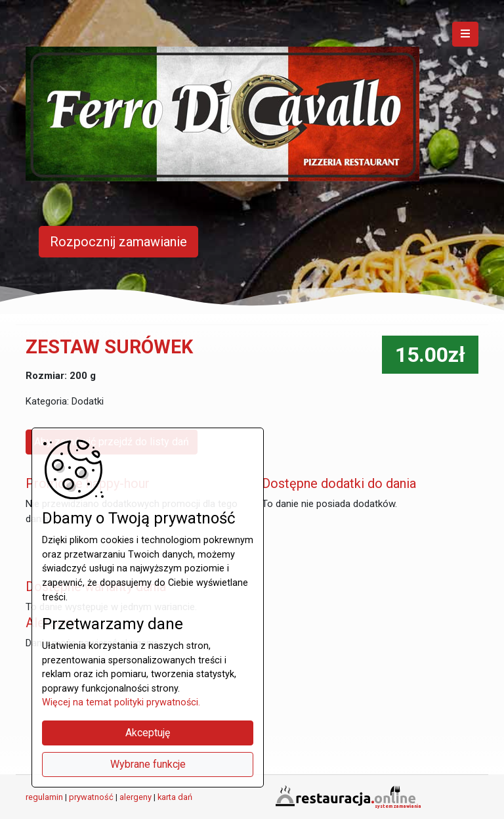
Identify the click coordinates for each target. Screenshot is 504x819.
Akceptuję (148, 733)
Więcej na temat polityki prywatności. (121, 702)
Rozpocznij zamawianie (118, 242)
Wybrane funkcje (148, 764)
